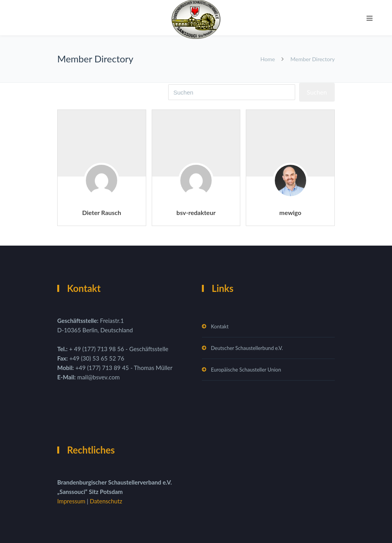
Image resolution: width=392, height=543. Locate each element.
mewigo (290, 212)
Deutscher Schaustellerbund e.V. (247, 348)
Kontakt (220, 326)
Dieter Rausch (102, 212)
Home (268, 59)
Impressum (72, 501)
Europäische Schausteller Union (246, 370)
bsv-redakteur (196, 212)
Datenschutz (106, 501)
